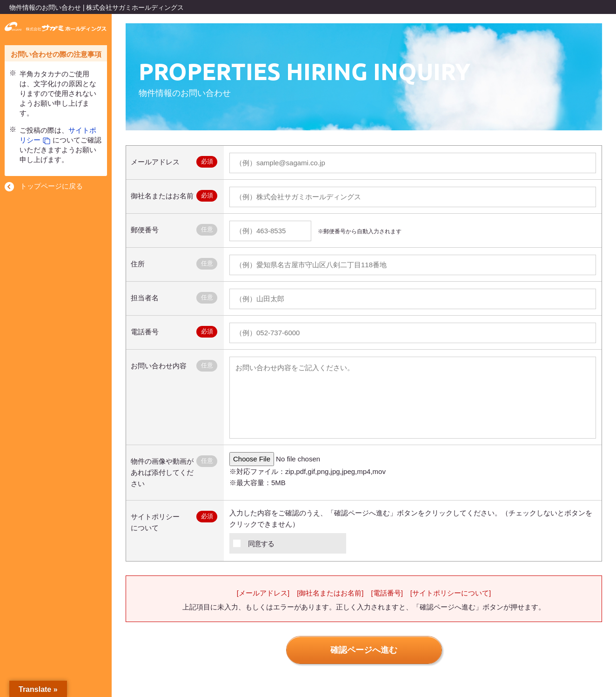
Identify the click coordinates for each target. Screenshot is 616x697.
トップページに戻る (51, 186)
